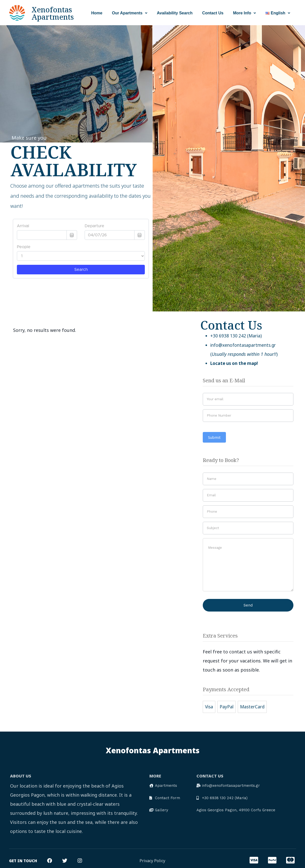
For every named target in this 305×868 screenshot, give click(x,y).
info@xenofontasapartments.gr (245, 345)
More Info (244, 13)
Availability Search (175, 13)
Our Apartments (130, 13)
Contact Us (213, 13)
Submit (214, 437)
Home (97, 13)
